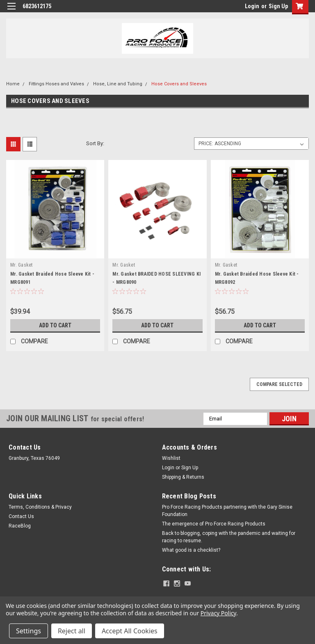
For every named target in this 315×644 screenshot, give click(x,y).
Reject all (72, 631)
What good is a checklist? (191, 550)
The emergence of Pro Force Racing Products (214, 524)
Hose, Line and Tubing (118, 84)
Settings (29, 631)
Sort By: (95, 143)
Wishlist (171, 458)
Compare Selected (279, 384)
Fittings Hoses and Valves (56, 84)
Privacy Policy (218, 613)
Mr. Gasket (22, 265)
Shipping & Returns (183, 477)
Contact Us (21, 516)
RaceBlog (20, 526)
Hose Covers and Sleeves (179, 84)
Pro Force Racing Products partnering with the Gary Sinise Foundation (227, 511)
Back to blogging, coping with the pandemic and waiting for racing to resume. (229, 537)
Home (13, 84)
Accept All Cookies (130, 631)
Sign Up (278, 6)
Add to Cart (55, 325)
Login (252, 6)
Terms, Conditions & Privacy (40, 507)
